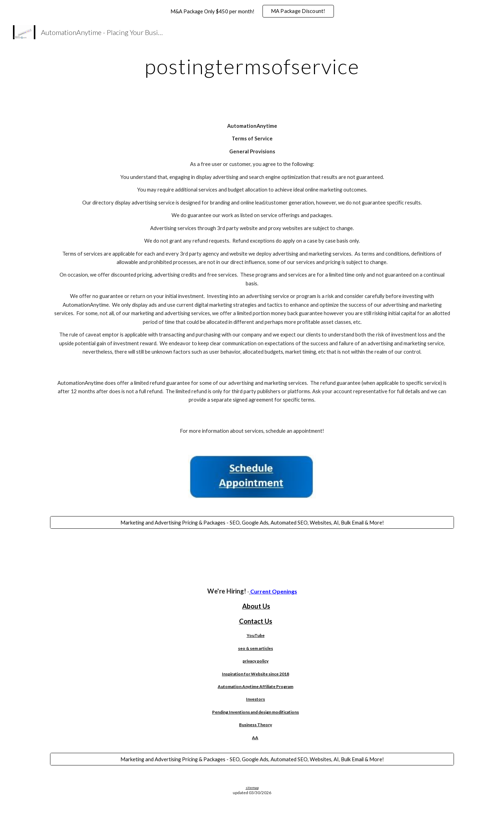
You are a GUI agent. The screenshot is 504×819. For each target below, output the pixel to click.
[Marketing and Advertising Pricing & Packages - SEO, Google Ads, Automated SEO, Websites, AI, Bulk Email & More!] (252, 522)
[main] (252, 66)
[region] (252, 11)
